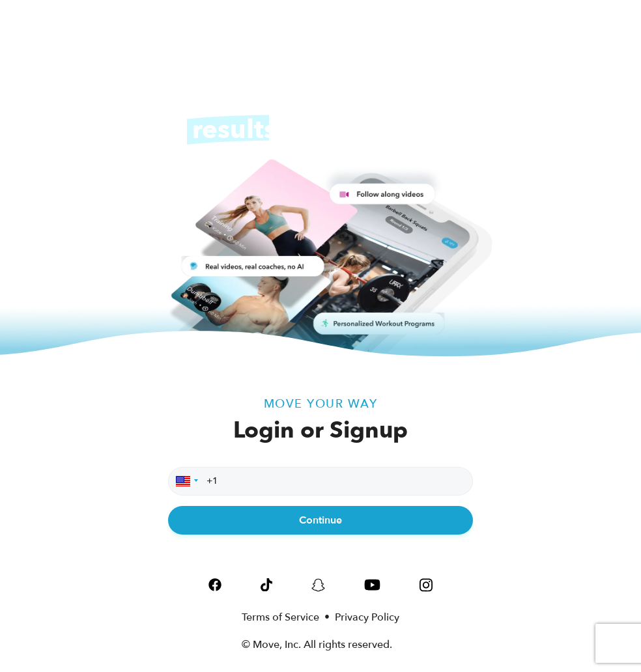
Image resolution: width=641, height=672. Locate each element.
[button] (185, 481)
